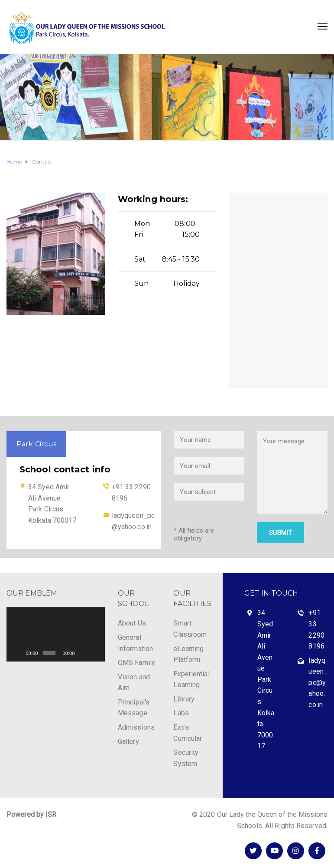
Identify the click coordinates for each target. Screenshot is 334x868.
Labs (181, 713)
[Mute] (83, 653)
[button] (55, 635)
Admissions (136, 727)
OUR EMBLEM (32, 593)
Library (184, 699)
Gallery (128, 742)
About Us (132, 623)
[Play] (18, 653)
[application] (56, 634)
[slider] (49, 653)
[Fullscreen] (95, 653)
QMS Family (136, 663)
